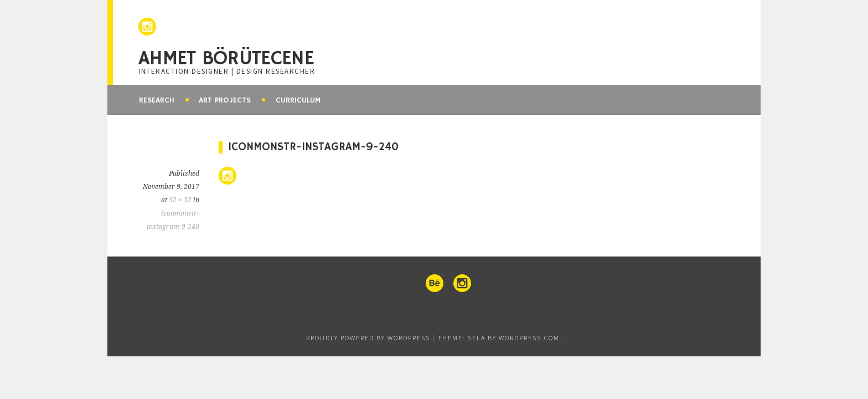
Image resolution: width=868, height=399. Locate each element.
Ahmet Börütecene (226, 59)
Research (157, 100)
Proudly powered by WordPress (368, 338)
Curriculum (298, 100)
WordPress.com (529, 338)
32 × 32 (180, 200)
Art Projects (225, 100)
